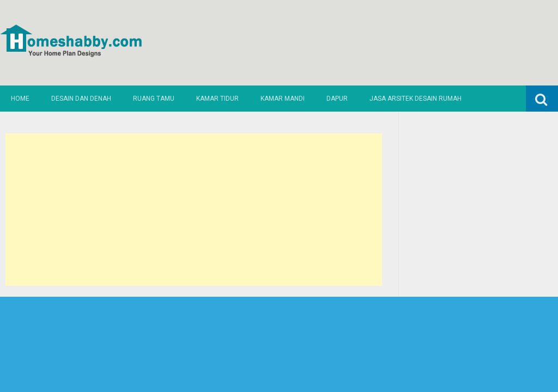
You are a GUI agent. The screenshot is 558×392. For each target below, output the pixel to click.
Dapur (337, 99)
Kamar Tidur (217, 99)
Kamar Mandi (283, 99)
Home (20, 99)
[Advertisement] (193, 210)
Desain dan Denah (81, 99)
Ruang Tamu (154, 99)
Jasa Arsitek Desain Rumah (416, 99)
